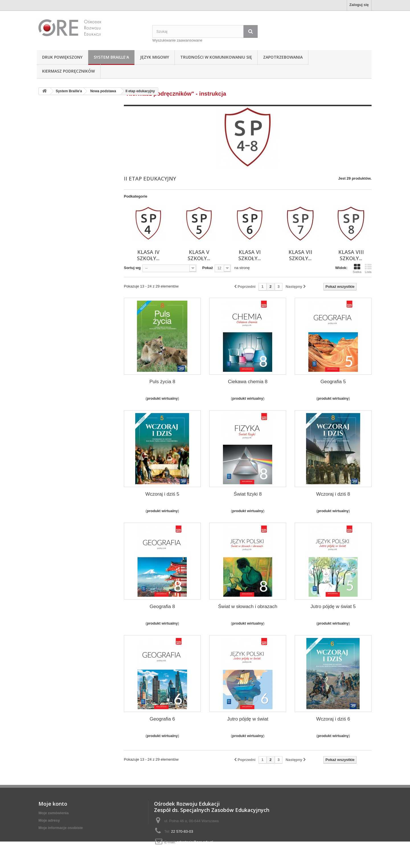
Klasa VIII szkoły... (351, 255)
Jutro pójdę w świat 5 (333, 607)
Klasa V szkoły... (199, 255)
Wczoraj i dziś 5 (162, 494)
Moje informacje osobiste (61, 828)
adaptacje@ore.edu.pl (195, 842)
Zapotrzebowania (283, 57)
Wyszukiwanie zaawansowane (177, 40)
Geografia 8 (162, 607)
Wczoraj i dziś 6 (333, 719)
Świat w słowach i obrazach (248, 607)
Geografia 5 (333, 382)
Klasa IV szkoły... (148, 255)
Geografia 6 (162, 719)
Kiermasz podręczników (68, 71)
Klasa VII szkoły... (300, 255)
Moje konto (53, 804)
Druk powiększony (62, 57)
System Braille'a (111, 57)
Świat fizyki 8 (248, 494)
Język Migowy (155, 57)
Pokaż (208, 268)
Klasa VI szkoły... (250, 255)
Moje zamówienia (54, 813)
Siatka (357, 268)
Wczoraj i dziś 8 (333, 494)
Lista (368, 268)
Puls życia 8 (162, 382)
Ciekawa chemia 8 (248, 382)
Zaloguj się (359, 5)
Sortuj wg (132, 268)
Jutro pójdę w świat (248, 719)
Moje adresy (49, 820)
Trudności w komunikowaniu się (216, 57)
